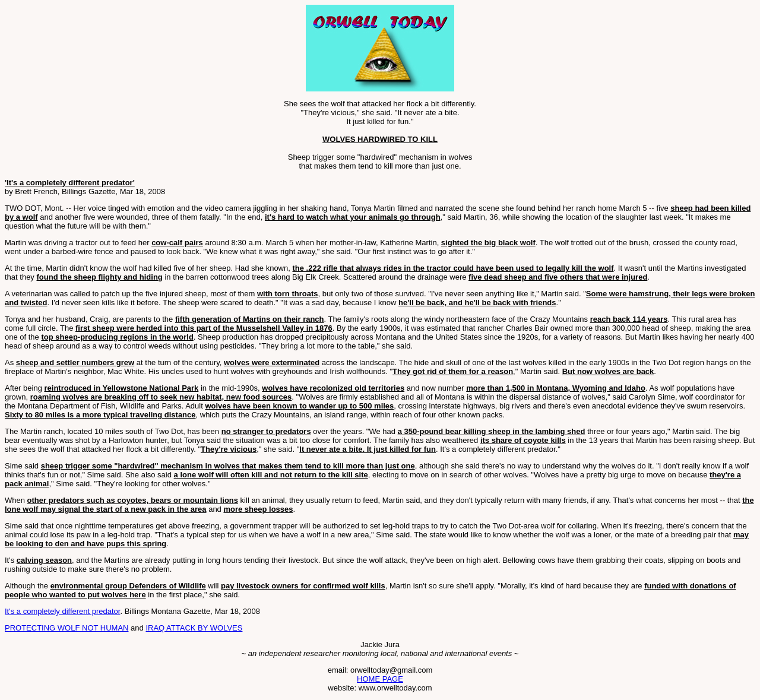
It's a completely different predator (62, 611)
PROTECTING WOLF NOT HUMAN (66, 628)
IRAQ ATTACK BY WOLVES (194, 628)
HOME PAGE (380, 679)
